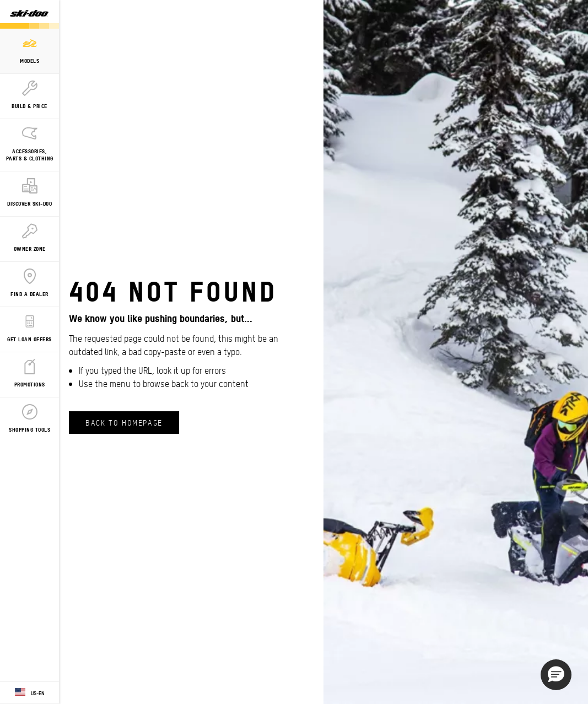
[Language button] (29, 693)
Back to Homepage (124, 422)
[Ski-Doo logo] (29, 14)
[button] (556, 675)
